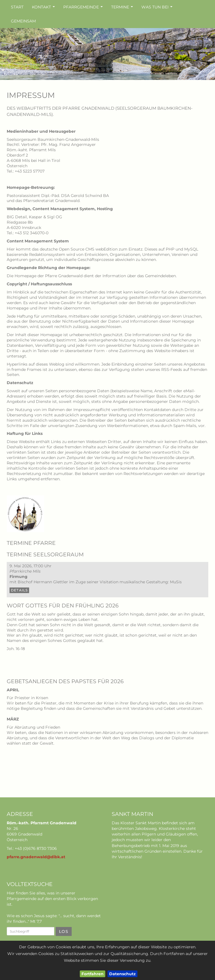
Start (17, 7)
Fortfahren (93, 974)
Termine (123, 9)
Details (19, 590)
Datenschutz (122, 974)
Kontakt (44, 9)
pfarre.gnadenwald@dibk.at (36, 857)
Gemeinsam (23, 21)
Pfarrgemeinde (84, 9)
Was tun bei (158, 9)
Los (64, 931)
